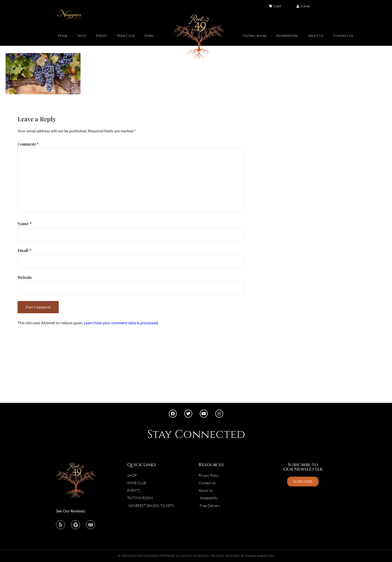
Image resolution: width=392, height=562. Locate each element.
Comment (28, 144)
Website (25, 277)
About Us (316, 36)
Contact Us (343, 36)
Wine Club (126, 36)
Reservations (287, 36)
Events (101, 36)
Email (24, 250)
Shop (82, 36)
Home (63, 36)
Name (25, 224)
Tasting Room (254, 36)
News (149, 36)
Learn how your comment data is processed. (121, 323)
